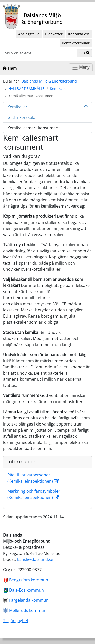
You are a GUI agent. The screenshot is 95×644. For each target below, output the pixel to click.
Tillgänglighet (16, 621)
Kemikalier (59, 88)
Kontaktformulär (76, 43)
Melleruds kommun (28, 610)
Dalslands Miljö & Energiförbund (49, 81)
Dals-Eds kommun (26, 590)
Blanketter (54, 34)
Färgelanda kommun (29, 600)
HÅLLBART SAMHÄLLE (26, 88)
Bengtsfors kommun (29, 580)
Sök (84, 53)
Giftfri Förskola (21, 117)
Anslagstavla (29, 34)
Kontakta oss (79, 34)
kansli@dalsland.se (35, 559)
